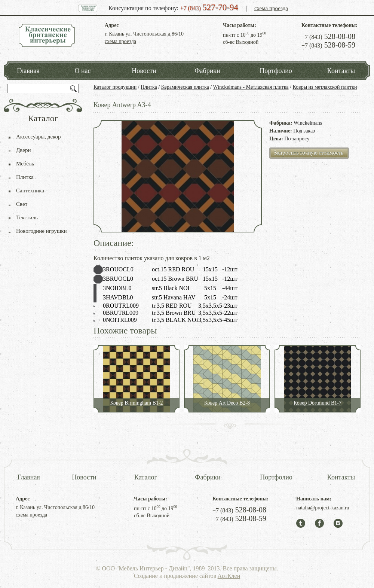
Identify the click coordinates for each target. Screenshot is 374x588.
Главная (28, 71)
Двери (23, 150)
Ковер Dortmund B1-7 (318, 403)
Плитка (149, 87)
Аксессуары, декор (39, 137)
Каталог (146, 477)
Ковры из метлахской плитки (325, 87)
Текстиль (27, 217)
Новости (144, 71)
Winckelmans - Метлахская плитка (251, 87)
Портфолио (276, 71)
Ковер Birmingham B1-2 (136, 403)
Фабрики (207, 71)
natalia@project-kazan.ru (323, 508)
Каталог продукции (115, 87)
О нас (82, 71)
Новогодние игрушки (42, 231)
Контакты (341, 71)
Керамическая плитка (185, 87)
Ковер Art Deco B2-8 (227, 403)
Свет (22, 204)
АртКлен (229, 576)
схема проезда (271, 8)
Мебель (25, 164)
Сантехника (30, 191)
